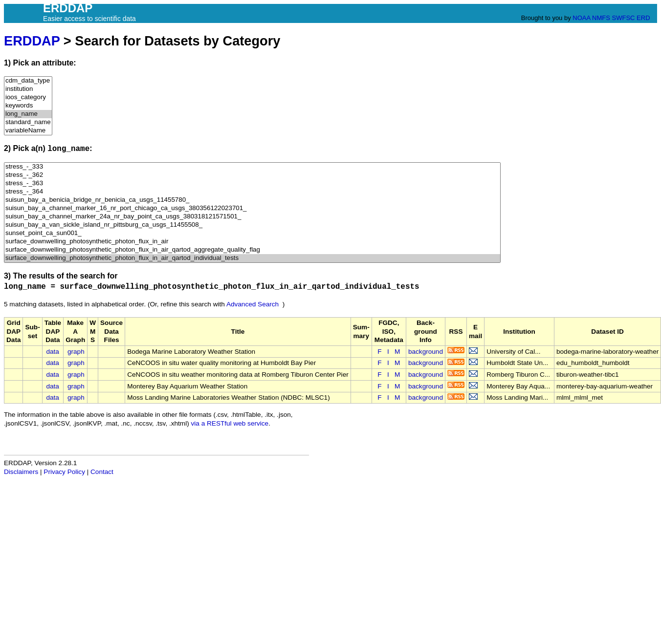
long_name (28, 114)
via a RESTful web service (230, 423)
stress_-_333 (252, 167)
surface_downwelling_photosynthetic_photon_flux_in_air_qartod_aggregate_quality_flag (252, 250)
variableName (28, 131)
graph (76, 352)
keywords (28, 106)
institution (28, 89)
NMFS (601, 18)
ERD (643, 18)
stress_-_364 (252, 192)
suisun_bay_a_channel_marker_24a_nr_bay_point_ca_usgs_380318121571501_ (252, 217)
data (52, 352)
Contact (102, 472)
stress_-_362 (252, 175)
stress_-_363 (252, 183)
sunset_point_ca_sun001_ (252, 233)
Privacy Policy (64, 472)
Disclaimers (21, 472)
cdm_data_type (28, 81)
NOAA (581, 18)
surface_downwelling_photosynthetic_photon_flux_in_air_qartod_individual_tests (252, 258)
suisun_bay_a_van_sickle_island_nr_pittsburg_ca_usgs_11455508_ (252, 225)
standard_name (28, 122)
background (426, 352)
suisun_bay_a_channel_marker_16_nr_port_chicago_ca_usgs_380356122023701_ (252, 208)
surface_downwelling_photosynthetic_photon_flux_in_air (252, 242)
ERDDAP (32, 41)
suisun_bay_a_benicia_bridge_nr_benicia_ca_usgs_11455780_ (252, 200)
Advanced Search (253, 304)
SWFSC (624, 18)
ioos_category (28, 97)
